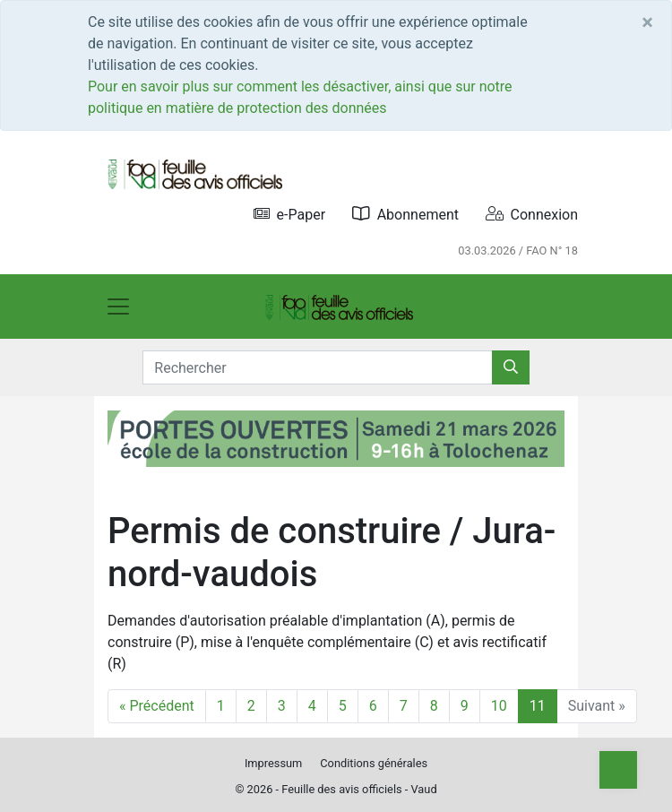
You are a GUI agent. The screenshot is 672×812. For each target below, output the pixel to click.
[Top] (618, 770)
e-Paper (290, 214)
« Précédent (157, 706)
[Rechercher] (511, 367)
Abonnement (405, 214)
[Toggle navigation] (118, 307)
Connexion (532, 214)
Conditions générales (374, 763)
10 (499, 706)
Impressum (273, 763)
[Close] (647, 22)
